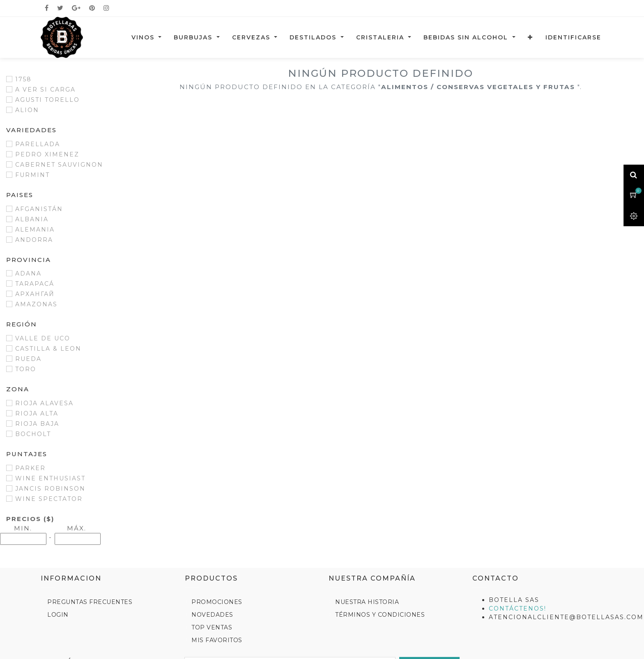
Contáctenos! (517, 608)
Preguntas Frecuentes (90, 602)
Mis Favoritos (217, 640)
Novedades (212, 615)
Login (58, 615)
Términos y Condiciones (380, 615)
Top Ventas (212, 627)
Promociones (217, 602)
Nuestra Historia (367, 602)
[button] (530, 37)
